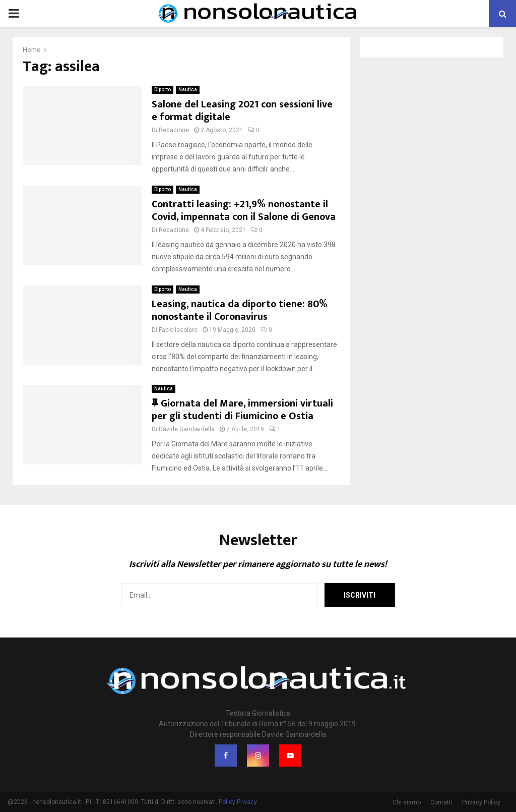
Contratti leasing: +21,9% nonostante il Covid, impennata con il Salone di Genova (244, 211)
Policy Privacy (238, 802)
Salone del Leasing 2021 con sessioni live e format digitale (242, 111)
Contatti (441, 802)
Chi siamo (407, 802)
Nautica (188, 90)
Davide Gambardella (187, 429)
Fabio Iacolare (178, 330)
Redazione (174, 130)
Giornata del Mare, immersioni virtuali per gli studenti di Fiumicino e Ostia (242, 410)
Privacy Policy (481, 802)
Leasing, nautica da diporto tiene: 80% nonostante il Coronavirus (240, 310)
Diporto (163, 90)
